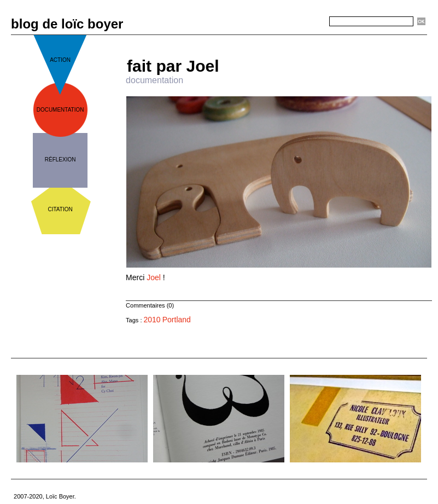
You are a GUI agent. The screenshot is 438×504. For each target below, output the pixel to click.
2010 (152, 320)
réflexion (60, 160)
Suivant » (315, 39)
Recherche (309, 22)
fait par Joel (173, 66)
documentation (60, 110)
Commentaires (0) (150, 305)
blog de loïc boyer (67, 24)
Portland (177, 320)
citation (60, 209)
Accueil (283, 39)
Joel (154, 277)
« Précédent (247, 39)
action (60, 60)
